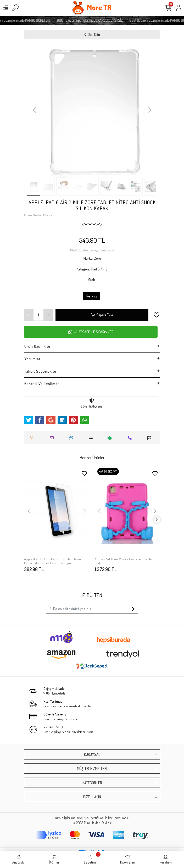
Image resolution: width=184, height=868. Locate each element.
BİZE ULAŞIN (92, 797)
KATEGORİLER (92, 783)
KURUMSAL (92, 754)
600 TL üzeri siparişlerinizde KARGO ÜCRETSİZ (96, 20)
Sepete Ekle (102, 315)
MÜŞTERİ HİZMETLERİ (92, 769)
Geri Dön (92, 34)
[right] (157, 520)
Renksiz (91, 296)
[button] (34, 110)
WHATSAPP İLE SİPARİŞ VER (91, 332)
